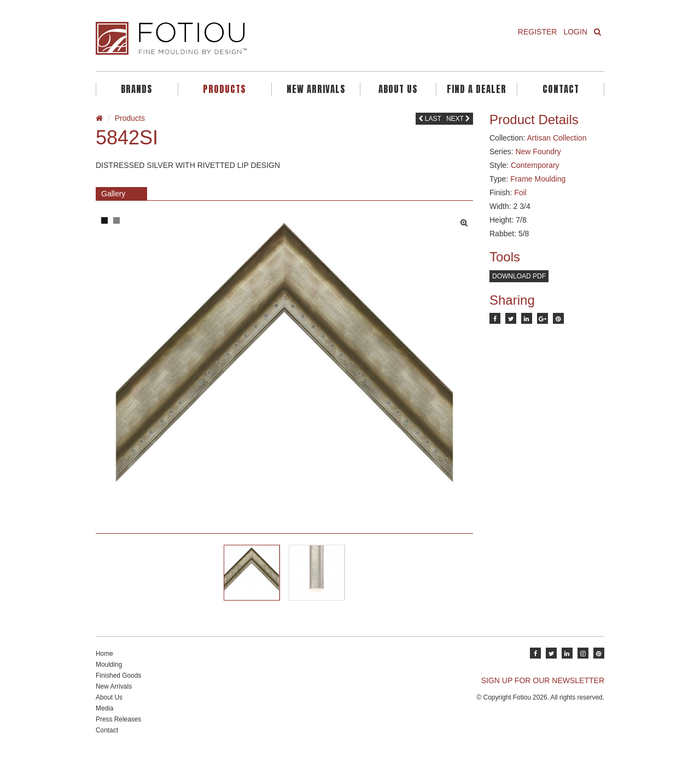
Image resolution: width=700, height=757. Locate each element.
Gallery (113, 194)
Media (104, 708)
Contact (561, 89)
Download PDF (519, 276)
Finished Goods (118, 676)
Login (575, 32)
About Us (398, 89)
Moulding (109, 665)
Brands (137, 89)
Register (538, 32)
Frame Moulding (538, 179)
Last (430, 119)
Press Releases (118, 719)
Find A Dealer (477, 89)
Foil (520, 193)
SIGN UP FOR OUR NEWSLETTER (543, 680)
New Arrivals (316, 89)
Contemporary (535, 165)
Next (458, 119)
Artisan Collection (556, 138)
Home (104, 654)
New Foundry (538, 152)
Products (224, 89)
